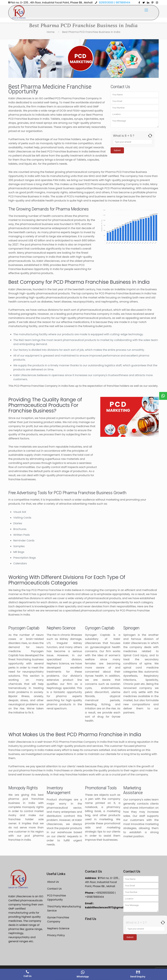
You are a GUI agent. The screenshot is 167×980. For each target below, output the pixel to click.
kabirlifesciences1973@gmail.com (108, 907)
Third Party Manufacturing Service (64, 909)
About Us (53, 882)
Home (51, 32)
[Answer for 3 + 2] (145, 929)
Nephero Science (58, 928)
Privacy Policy (56, 935)
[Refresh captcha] (150, 136)
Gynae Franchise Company (58, 919)
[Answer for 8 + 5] (133, 142)
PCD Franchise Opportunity (56, 898)
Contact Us (54, 889)
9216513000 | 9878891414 (114, 3)
